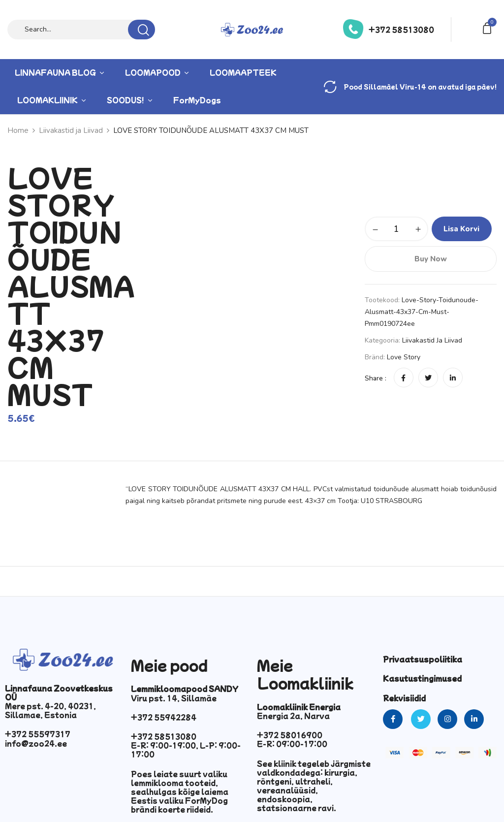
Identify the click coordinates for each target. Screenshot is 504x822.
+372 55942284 (164, 717)
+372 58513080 (401, 30)
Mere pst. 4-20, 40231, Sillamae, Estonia (50, 710)
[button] (489, 27)
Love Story (404, 357)
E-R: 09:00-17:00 (292, 744)
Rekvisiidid (404, 698)
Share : (376, 378)
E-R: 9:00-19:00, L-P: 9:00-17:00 (186, 750)
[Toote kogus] (396, 229)
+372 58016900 (290, 735)
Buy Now (431, 259)
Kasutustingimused (422, 678)
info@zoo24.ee (36, 743)
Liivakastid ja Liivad (432, 340)
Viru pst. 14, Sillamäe (174, 698)
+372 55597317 (38, 734)
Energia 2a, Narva (293, 716)
